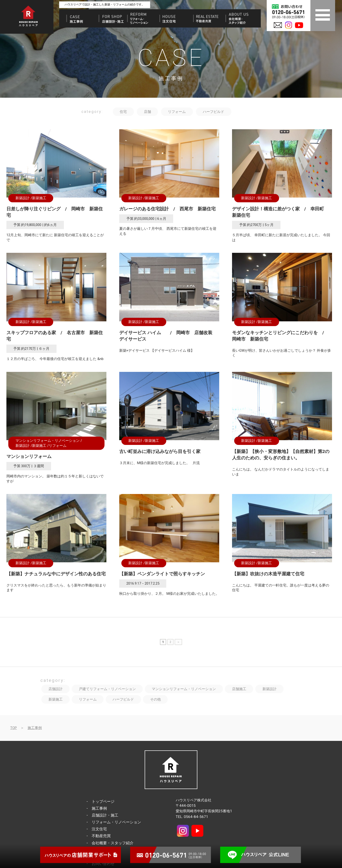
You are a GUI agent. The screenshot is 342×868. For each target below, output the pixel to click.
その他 (155, 699)
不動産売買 (101, 836)
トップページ (103, 801)
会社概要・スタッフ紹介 (113, 843)
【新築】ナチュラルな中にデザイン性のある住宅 (56, 574)
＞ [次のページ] (178, 642)
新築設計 (23, 198)
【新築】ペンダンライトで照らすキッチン (162, 574)
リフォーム (177, 112)
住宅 (123, 112)
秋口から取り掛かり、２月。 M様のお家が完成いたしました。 (169, 594)
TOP (14, 728)
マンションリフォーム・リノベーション (47, 441)
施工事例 (35, 728)
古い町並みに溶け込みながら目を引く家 (160, 451)
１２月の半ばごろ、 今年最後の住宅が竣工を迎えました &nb (55, 359)
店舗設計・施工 (105, 815)
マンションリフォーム (29, 456)
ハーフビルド (214, 112)
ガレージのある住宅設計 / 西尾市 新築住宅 (167, 209)
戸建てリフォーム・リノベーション (107, 689)
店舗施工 (239, 689)
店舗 (147, 112)
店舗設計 (56, 689)
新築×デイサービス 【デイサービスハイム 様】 (158, 351)
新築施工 (39, 198)
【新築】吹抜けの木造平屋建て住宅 (268, 574)
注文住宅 (99, 829)
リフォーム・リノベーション (116, 822)
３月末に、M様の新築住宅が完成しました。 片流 (159, 463)
